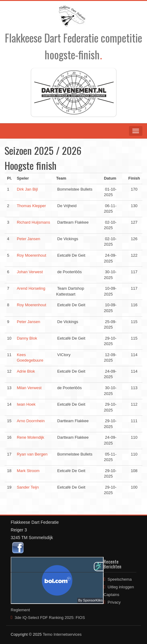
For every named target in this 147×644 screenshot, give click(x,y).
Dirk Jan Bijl (27, 189)
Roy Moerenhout (31, 255)
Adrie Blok (26, 371)
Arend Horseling (31, 288)
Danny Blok (27, 338)
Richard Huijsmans (33, 222)
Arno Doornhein (31, 421)
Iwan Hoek (26, 404)
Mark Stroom (28, 471)
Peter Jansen (29, 239)
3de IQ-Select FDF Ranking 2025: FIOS (50, 618)
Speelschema (120, 579)
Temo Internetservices (62, 634)
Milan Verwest (29, 388)
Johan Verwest (30, 272)
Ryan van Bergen (32, 454)
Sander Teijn (28, 487)
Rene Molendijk (31, 437)
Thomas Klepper (31, 206)
